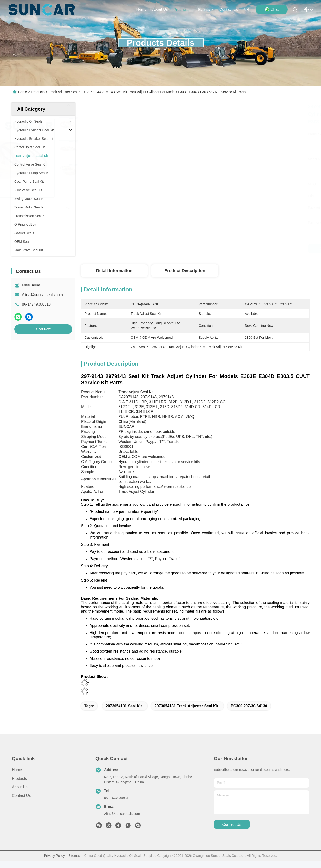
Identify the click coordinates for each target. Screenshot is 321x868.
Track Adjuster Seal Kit (66, 92)
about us (160, 9)
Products (38, 92)
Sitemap (74, 856)
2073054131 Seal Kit (124, 706)
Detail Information (114, 271)
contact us (229, 9)
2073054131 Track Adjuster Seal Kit (186, 706)
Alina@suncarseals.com (42, 295)
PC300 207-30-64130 (249, 706)
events (206, 10)
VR (246, 9)
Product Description (185, 271)
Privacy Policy (54, 856)
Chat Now (43, 329)
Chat (272, 9)
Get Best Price (244, 249)
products (183, 10)
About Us (20, 787)
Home (141, 9)
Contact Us (21, 796)
